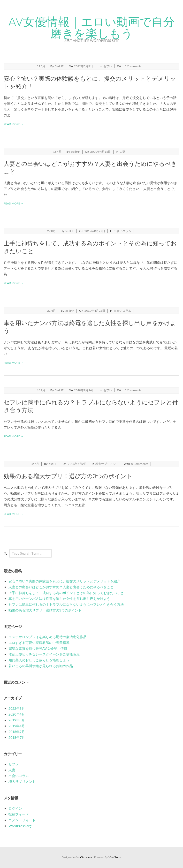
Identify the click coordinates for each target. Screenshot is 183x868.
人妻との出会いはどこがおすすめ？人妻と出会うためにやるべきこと (61, 587)
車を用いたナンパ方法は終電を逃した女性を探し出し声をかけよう (59, 599)
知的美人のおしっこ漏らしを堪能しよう (39, 660)
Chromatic (86, 857)
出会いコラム (122, 231)
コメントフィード (22, 820)
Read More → (14, 124)
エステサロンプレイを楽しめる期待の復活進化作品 (47, 637)
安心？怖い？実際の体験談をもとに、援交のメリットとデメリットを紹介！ (66, 581)
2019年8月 (17, 720)
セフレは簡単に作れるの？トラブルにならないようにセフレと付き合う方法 (66, 604)
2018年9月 (17, 732)
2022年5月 (17, 708)
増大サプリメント (107, 464)
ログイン (15, 808)
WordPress (115, 857)
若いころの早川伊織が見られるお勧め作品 (41, 666)
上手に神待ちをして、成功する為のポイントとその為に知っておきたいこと (66, 593)
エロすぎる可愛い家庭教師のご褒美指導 (39, 643)
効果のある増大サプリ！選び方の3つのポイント (68, 476)
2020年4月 (17, 714)
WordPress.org (20, 826)
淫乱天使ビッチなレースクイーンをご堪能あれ (44, 654)
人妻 (122, 152)
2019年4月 (17, 726)
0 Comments (133, 66)
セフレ (108, 66)
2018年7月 (17, 737)
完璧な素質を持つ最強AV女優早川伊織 (38, 648)
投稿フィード (19, 814)
